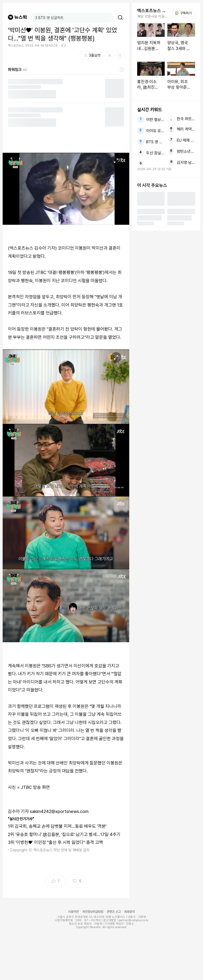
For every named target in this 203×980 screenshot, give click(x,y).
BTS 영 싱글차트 (155, 142)
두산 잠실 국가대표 (155, 153)
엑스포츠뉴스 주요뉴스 (153, 11)
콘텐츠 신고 (114, 912)
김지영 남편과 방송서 (186, 163)
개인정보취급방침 (93, 912)
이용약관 (73, 912)
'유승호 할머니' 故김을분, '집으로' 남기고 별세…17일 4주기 (68, 834)
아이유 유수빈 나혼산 (155, 131)
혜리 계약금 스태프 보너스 (186, 129)
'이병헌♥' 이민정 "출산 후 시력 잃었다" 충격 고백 (59, 842)
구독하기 (183, 13)
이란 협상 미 (155, 120)
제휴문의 (130, 912)
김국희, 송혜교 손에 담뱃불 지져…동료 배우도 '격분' (61, 826)
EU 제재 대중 (186, 140)
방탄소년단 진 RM (186, 151)
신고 (63, 46)
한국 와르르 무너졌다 (186, 119)
